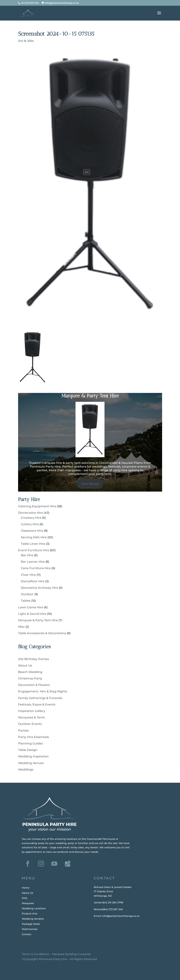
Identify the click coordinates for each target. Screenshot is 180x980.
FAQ (24, 898)
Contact (26, 934)
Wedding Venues (31, 763)
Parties (23, 731)
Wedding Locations (34, 908)
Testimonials (30, 929)
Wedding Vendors (33, 919)
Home (26, 888)
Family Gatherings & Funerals (40, 698)
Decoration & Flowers (34, 685)
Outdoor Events (30, 724)
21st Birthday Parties (34, 659)
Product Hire (30, 913)
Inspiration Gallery (32, 711)
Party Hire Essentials (34, 737)
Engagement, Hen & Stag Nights (43, 691)
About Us (25, 665)
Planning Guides (30, 743)
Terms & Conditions (35, 954)
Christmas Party (30, 678)
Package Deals (31, 924)
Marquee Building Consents (71, 954)
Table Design (28, 750)
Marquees (28, 903)
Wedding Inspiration (33, 756)
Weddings (26, 769)
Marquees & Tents (31, 717)
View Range (90, 484)
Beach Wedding (30, 672)
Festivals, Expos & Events (37, 704)
